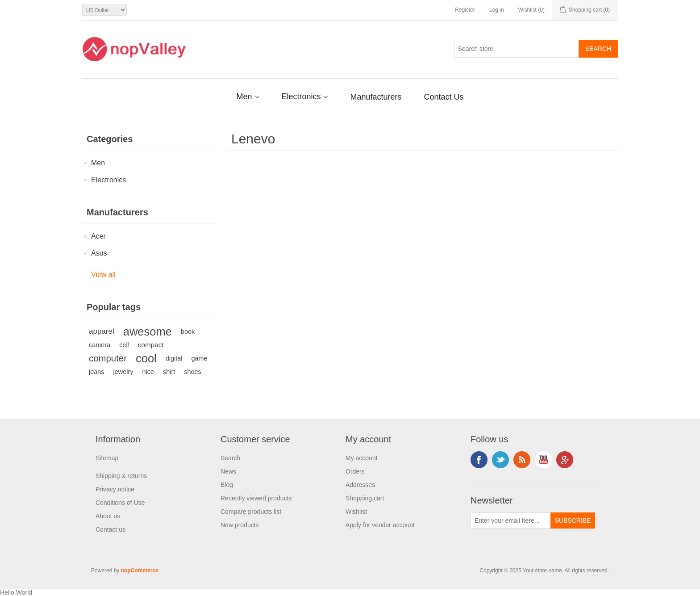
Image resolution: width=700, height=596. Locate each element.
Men (245, 97)
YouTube (543, 460)
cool (146, 358)
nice (148, 372)
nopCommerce (140, 571)
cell (124, 345)
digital (174, 358)
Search (230, 458)
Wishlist (356, 512)
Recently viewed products (256, 498)
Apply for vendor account (380, 525)
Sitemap (107, 458)
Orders (355, 471)
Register (465, 10)
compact (151, 345)
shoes (193, 372)
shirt (169, 372)
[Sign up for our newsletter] (511, 520)
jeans (97, 372)
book (188, 332)
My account (362, 458)
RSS (522, 460)
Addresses (360, 485)
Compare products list (251, 512)
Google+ (565, 460)
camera (100, 345)
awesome (148, 332)
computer (108, 358)
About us (108, 516)
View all (103, 275)
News (228, 471)
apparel (102, 331)
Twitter (500, 460)
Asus (99, 253)
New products (240, 525)
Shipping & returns (121, 476)
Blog (227, 485)
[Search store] (517, 49)
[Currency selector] (104, 10)
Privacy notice (115, 489)
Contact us (110, 529)
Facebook (479, 460)
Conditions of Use (120, 503)
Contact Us (444, 97)
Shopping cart (365, 498)
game (200, 358)
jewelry (123, 372)
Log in (497, 10)
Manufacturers (376, 97)
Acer (98, 236)
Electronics (302, 97)
